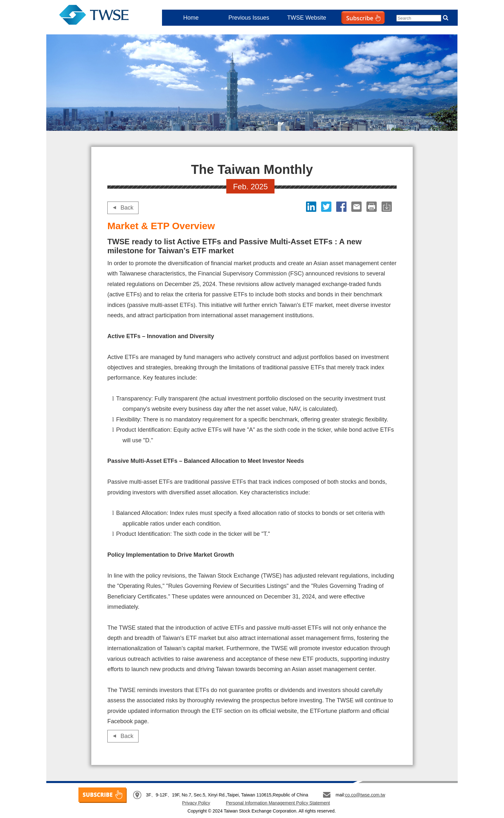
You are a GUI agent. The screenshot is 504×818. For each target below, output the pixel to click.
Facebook (342, 207)
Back (127, 208)
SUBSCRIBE (103, 795)
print (372, 207)
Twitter (327, 207)
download (387, 207)
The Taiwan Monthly (100, 16)
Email (357, 207)
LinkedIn (312, 207)
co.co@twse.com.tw (365, 795)
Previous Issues (249, 18)
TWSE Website (307, 18)
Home (191, 18)
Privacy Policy (196, 803)
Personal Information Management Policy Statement (278, 803)
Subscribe (350, 31)
